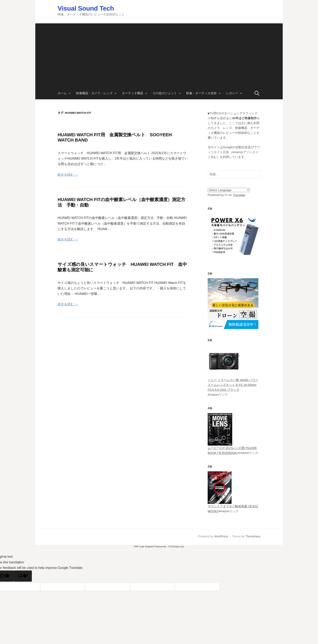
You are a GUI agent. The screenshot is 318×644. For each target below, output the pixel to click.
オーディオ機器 (133, 93)
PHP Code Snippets (144, 547)
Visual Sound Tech (86, 8)
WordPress (221, 536)
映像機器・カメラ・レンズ (94, 93)
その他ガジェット (165, 93)
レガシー (232, 93)
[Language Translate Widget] (229, 190)
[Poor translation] (23, 576)
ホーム (62, 93)
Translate (235, 195)
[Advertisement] (159, 52)
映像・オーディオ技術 (201, 93)
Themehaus (253, 536)
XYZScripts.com (176, 547)
